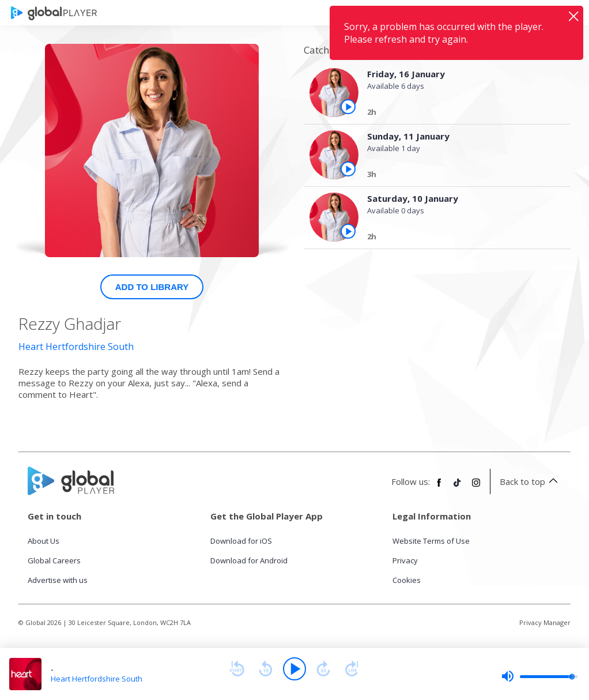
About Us (44, 541)
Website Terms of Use (431, 541)
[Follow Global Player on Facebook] (439, 487)
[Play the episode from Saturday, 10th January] (348, 231)
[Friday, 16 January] (459, 114)
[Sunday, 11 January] (459, 176)
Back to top (531, 481)
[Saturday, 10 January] (459, 238)
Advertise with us (58, 580)
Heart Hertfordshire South (76, 347)
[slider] (539, 676)
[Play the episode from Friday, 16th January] (348, 107)
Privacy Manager (545, 622)
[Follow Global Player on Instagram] (476, 487)
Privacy (405, 560)
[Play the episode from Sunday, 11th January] (348, 169)
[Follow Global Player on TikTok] (458, 487)
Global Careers (54, 560)
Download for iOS (241, 541)
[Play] (294, 669)
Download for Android (249, 560)
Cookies (407, 580)
